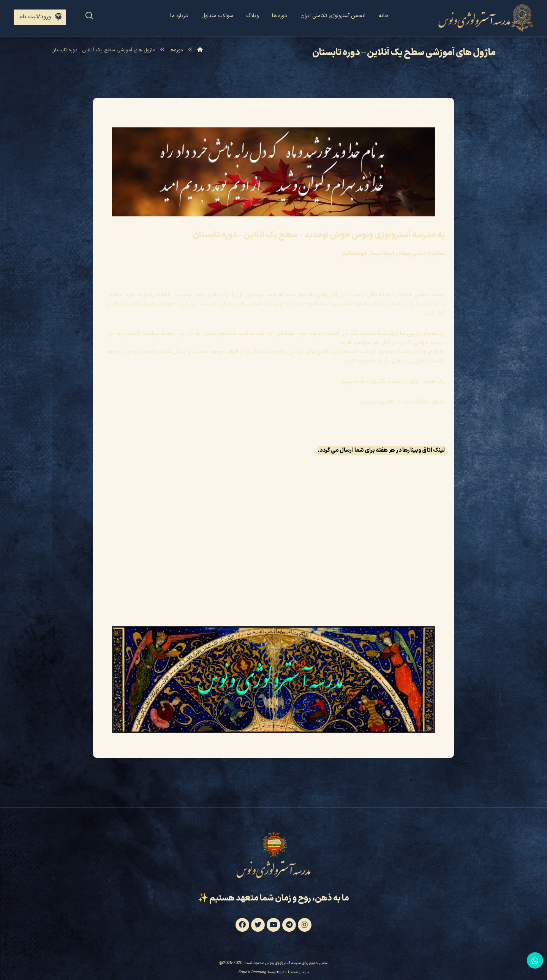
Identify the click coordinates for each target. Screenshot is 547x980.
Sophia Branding (252, 973)
